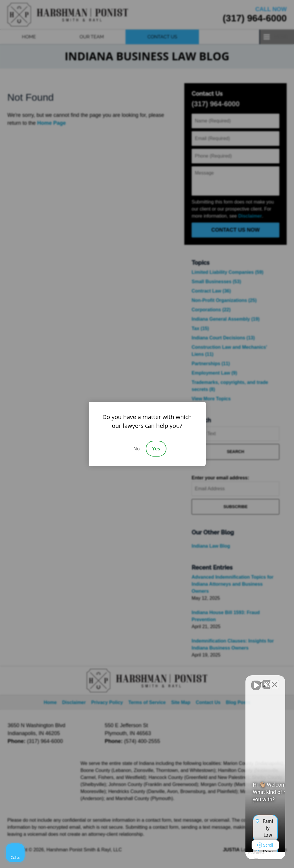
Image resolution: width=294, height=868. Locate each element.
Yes (156, 449)
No (137, 449)
